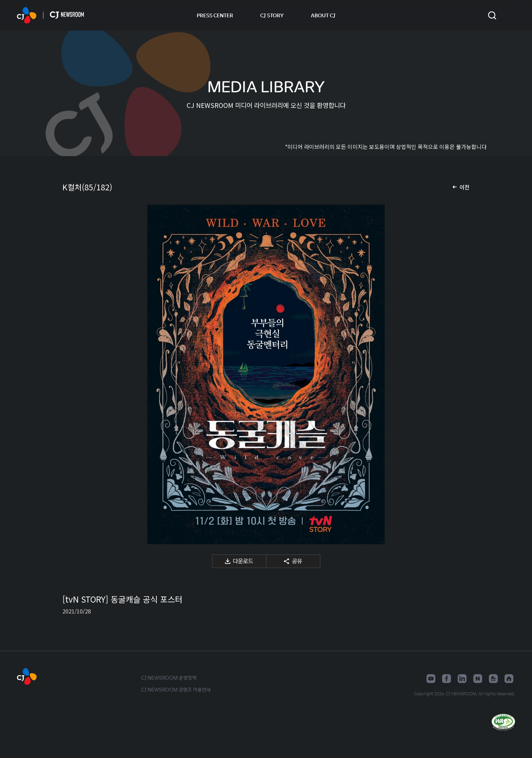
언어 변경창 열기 (511, 15)
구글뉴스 (493, 679)
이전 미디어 (76, 374)
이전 (464, 187)
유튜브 (431, 679)
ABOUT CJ (323, 15)
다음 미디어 (456, 374)
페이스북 (446, 679)
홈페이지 (509, 679)
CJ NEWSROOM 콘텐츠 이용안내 (176, 689)
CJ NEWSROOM (27, 15)
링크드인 (462, 679)
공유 (297, 561)
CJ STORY (272, 15)
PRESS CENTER (215, 15)
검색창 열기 (492, 15)
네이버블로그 (478, 679)
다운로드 (243, 561)
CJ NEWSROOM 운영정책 (169, 678)
